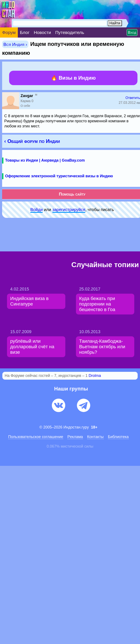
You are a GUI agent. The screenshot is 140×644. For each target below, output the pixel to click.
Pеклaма (75, 437)
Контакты (95, 437)
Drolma (95, 376)
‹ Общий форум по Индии (32, 141)
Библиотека (118, 437)
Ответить (133, 98)
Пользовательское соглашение (36, 437)
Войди (36, 210)
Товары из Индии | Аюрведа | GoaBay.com (45, 160)
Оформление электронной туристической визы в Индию (59, 176)
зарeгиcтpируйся (69, 210)
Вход (132, 32)
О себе (25, 106)
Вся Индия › (15, 44)
